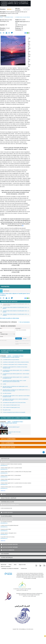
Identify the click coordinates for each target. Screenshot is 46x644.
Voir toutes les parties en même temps (9, 318)
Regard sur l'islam (22, 565)
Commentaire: (18, 328)
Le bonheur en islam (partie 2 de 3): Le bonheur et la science (14, 364)
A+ (28, 9)
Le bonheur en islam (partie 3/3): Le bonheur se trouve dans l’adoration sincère (14, 367)
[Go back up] (44, 452)
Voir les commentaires (25, 322)
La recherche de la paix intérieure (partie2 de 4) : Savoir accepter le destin (15, 374)
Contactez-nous (24, 569)
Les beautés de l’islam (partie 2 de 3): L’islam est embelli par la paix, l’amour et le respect (14, 400)
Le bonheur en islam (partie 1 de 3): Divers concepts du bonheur (15, 362)
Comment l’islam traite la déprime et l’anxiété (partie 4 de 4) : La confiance (15, 315)
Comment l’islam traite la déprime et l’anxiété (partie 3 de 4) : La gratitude (15, 311)
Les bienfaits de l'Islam (17, 422)
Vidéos (9, 422)
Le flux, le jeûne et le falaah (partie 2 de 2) (10, 407)
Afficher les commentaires (6, 567)
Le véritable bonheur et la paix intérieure (22, 17)
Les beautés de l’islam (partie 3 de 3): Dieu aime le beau (13, 403)
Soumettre (19, 338)
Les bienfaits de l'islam (9, 17)
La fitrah (3, 384)
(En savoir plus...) (4, 465)
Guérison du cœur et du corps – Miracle (15, 432)
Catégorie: (3, 16)
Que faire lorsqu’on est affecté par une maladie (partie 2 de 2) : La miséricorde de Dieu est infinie (15, 390)
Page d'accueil (3, 565)
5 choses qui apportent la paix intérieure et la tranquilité (13, 412)
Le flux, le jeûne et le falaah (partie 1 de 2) (10, 405)
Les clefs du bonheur (6, 393)
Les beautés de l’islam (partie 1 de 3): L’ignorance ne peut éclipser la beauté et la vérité (15, 396)
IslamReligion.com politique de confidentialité (10, 569)
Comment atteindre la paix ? (14, 427)
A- (25, 9)
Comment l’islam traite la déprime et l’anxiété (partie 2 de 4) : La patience (15, 294)
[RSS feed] (44, 566)
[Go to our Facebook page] (36, 566)
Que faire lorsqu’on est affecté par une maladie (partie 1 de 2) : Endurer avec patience (14, 387)
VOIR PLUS (3, 491)
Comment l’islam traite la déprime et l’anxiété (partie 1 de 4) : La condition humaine (15, 304)
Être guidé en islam (6, 410)
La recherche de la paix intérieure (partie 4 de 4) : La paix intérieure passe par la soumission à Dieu (13, 381)
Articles (1, 17)
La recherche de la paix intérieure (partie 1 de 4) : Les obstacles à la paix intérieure (15, 371)
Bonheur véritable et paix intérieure (9, 423)
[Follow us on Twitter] (40, 566)
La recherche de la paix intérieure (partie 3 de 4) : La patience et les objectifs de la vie (15, 378)
